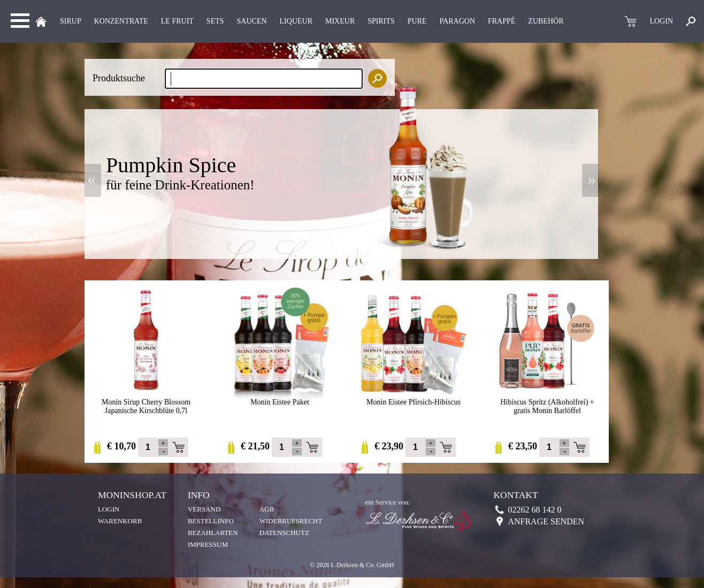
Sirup (71, 21)
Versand (204, 509)
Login (109, 509)
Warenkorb (120, 521)
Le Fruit (177, 21)
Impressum (208, 544)
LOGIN (661, 21)
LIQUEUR (296, 21)
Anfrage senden (546, 521)
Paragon (457, 21)
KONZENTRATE (121, 21)
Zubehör (546, 21)
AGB (267, 509)
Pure (417, 21)
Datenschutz (284, 533)
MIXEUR (340, 21)
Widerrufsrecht (291, 521)
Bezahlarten (213, 533)
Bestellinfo (211, 521)
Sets (215, 21)
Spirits (381, 21)
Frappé (502, 21)
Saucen (252, 21)
